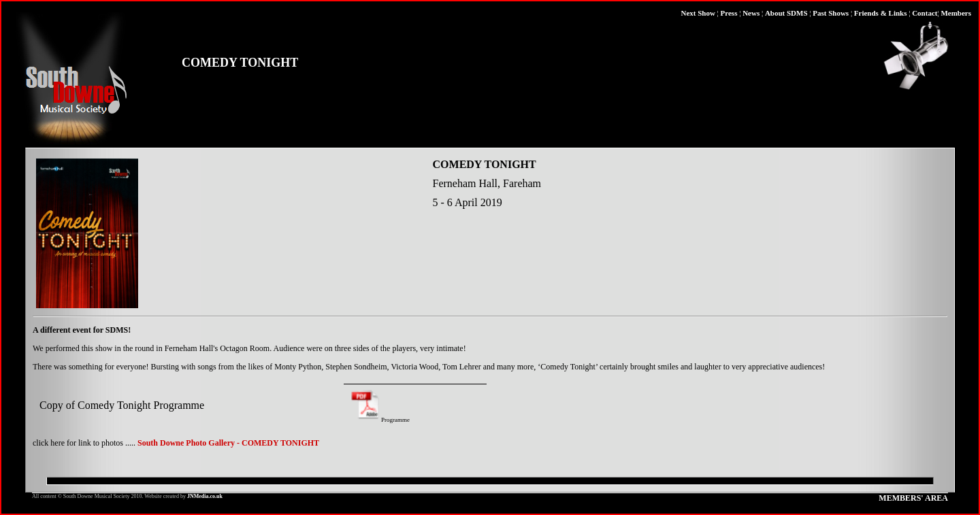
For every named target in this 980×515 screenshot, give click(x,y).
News (751, 13)
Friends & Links (881, 13)
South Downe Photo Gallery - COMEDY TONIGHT (228, 443)
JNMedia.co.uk (205, 496)
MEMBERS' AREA (913, 498)
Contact (925, 13)
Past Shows (831, 13)
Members (956, 13)
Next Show (698, 13)
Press (729, 13)
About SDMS (786, 13)
